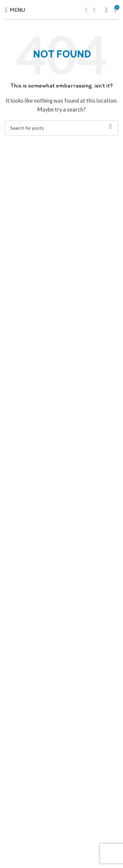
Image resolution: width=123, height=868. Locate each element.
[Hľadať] (61, 128)
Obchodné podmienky (28, 634)
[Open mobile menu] (15, 10)
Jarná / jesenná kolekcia (31, 700)
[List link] (61, 764)
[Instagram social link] (95, 10)
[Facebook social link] (86, 10)
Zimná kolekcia (21, 727)
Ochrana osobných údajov (33, 621)
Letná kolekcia (20, 713)
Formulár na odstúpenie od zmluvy (42, 648)
